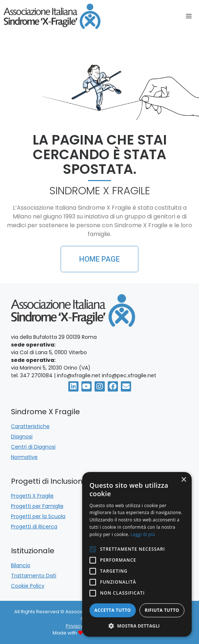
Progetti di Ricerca (34, 527)
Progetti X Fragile (32, 496)
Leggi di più (143, 534)
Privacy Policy (82, 626)
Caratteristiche (30, 426)
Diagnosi (22, 437)
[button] (137, 626)
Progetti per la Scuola (38, 516)
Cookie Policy (28, 586)
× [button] (183, 480)
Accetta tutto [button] (112, 610)
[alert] (137, 554)
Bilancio (21, 565)
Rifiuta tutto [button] (162, 610)
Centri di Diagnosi (33, 447)
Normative (24, 457)
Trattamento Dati (34, 576)
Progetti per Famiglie (37, 506)
